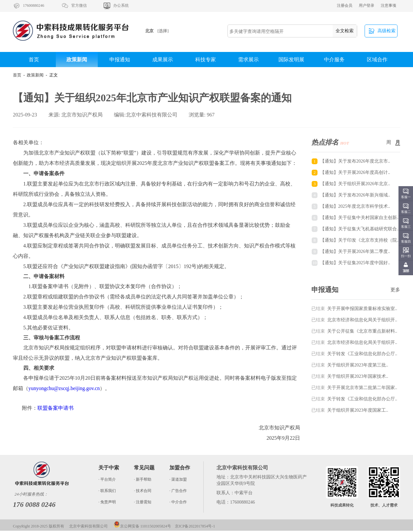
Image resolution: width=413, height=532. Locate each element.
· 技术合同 (143, 491)
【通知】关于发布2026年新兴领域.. (355, 195)
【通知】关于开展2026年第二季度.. (355, 251)
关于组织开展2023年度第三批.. (350, 365)
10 (315, 263)
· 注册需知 (143, 502)
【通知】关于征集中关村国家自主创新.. (360, 218)
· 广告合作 (178, 491)
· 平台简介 (107, 479)
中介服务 (334, 60)
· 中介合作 (178, 502)
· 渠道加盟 (178, 479)
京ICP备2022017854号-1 (195, 526)
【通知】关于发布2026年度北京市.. (355, 161)
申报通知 (120, 60)
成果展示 (163, 60)
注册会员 (345, 5)
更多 (395, 290)
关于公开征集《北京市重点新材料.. (354, 331)
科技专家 (206, 60)
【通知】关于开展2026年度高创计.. (355, 172)
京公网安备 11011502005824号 (142, 526)
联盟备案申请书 (55, 408)
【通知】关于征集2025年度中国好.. (355, 263)
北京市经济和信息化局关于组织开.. (354, 320)
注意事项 (388, 5)
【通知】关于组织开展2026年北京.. (355, 184)
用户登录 (367, 5)
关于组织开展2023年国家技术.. (350, 376)
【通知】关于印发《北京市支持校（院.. (360, 240)
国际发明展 (291, 60)
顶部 (406, 271)
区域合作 (377, 60)
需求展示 (248, 60)
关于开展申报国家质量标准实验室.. (354, 309)
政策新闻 (77, 60)
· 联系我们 (107, 491)
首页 (34, 60)
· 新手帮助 (143, 479)
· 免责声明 (107, 502)
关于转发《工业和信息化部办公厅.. (354, 354)
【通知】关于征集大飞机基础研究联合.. (360, 229)
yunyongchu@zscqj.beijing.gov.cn (64, 388)
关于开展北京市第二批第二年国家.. (354, 388)
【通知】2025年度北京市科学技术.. (355, 206)
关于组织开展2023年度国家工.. (350, 410)
